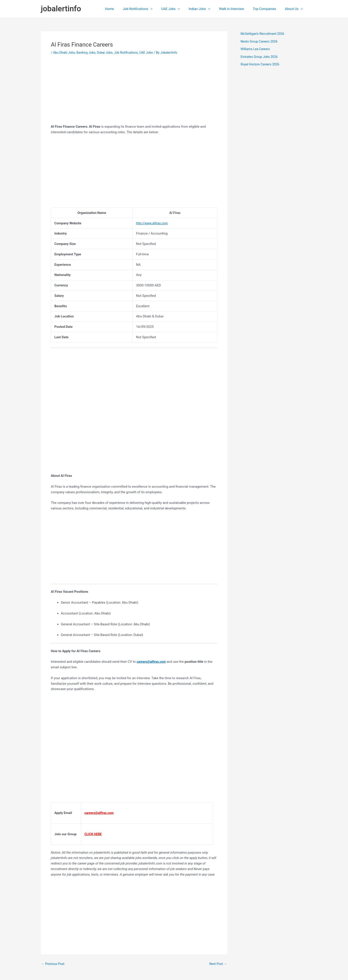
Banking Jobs (88, 53)
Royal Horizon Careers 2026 (261, 64)
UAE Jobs (181, 9)
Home (124, 9)
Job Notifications (150, 9)
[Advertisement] (134, 93)
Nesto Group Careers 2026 (260, 41)
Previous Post (54, 964)
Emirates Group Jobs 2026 (260, 57)
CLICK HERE (94, 834)
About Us (295, 9)
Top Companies (268, 9)
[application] (163, 9)
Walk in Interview (237, 9)
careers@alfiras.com (152, 662)
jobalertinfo (61, 9)
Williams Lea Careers (256, 49)
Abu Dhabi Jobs (65, 53)
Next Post (217, 964)
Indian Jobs (207, 9)
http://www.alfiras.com (153, 223)
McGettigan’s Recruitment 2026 (264, 34)
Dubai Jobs (108, 53)
